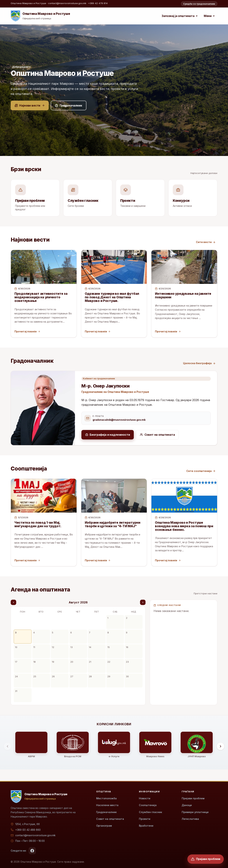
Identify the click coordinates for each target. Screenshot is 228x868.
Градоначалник (106, 812)
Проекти (145, 819)
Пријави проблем (193, 798)
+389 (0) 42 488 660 (28, 830)
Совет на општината (110, 819)
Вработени (146, 826)
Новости (145, 798)
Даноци (187, 805)
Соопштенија (148, 805)
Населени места (107, 805)
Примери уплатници (195, 812)
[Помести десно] (221, 746)
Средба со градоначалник (199, 4)
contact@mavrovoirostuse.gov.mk (35, 835)
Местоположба (106, 798)
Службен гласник (151, 812)
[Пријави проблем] (206, 859)
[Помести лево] (7, 746)
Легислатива (190, 819)
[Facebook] (32, 851)
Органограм (104, 826)
